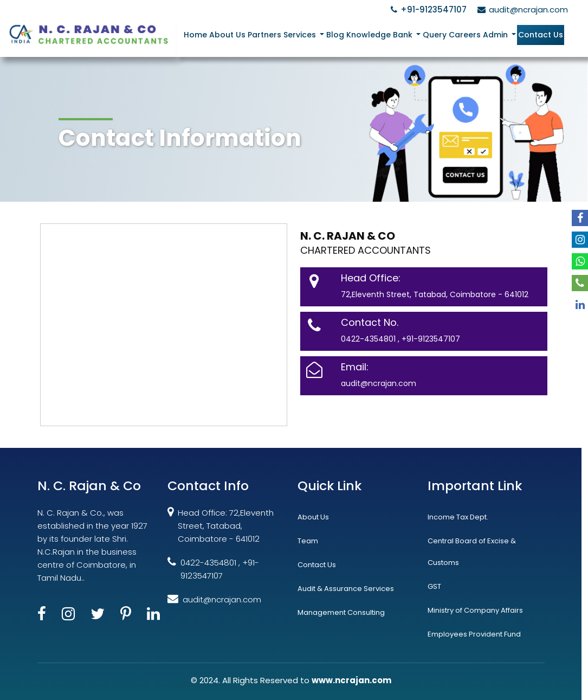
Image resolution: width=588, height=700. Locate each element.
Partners (264, 35)
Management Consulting (341, 612)
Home (195, 35)
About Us (227, 35)
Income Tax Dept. (458, 517)
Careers (465, 35)
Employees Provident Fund (474, 634)
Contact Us (541, 35)
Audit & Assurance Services (346, 589)
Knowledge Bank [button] (380, 35)
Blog (335, 35)
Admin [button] (496, 35)
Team (308, 541)
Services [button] (301, 35)
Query (435, 35)
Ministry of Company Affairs (475, 610)
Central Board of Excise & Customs (472, 552)
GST (434, 586)
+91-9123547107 (427, 9)
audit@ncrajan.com (521, 9)
